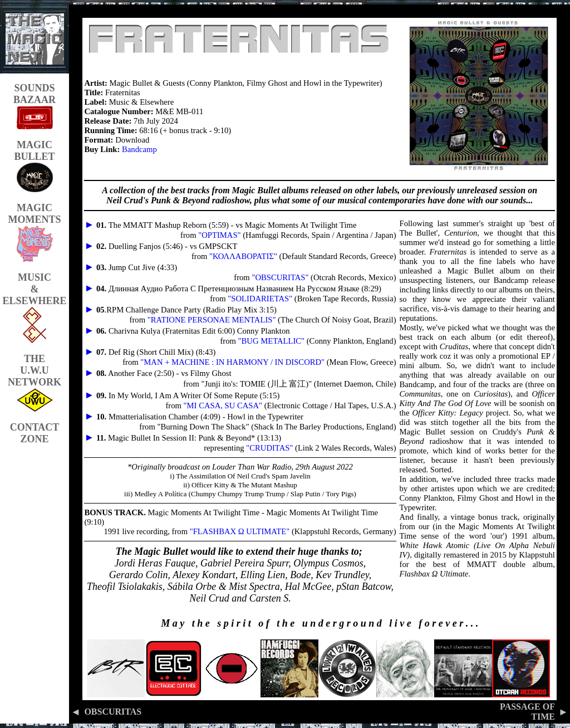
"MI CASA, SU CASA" (223, 405)
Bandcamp (139, 149)
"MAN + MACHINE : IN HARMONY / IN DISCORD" (232, 362)
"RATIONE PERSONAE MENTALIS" (212, 320)
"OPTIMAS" (219, 235)
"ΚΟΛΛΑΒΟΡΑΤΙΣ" (243, 256)
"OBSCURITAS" (280, 277)
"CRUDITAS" (269, 448)
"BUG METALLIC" (271, 341)
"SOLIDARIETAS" (260, 299)
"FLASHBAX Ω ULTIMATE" (240, 531)
